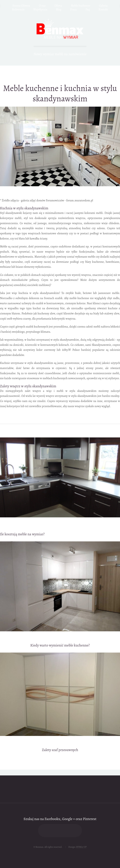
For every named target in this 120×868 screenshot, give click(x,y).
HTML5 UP (81, 847)
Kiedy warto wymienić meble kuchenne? (60, 645)
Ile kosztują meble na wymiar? (22, 534)
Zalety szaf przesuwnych (60, 750)
